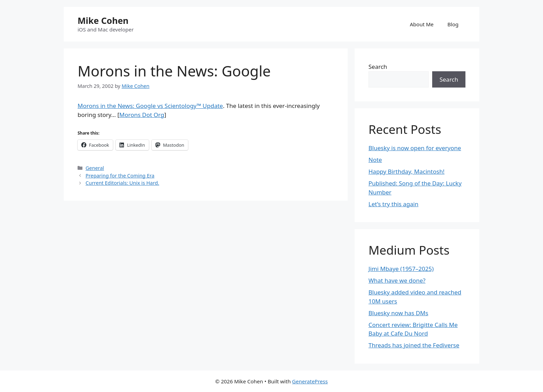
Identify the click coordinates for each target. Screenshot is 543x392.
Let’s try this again (393, 204)
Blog (453, 24)
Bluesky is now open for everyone (415, 148)
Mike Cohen (103, 20)
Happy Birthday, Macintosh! (407, 171)
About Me (422, 24)
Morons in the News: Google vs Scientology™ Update (150, 106)
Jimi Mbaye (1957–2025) (401, 269)
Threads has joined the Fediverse (414, 345)
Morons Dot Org (142, 115)
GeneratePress (310, 381)
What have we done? (397, 280)
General (95, 168)
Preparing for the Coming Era (120, 176)
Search (378, 67)
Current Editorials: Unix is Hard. (122, 183)
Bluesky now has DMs (398, 313)
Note (375, 160)
